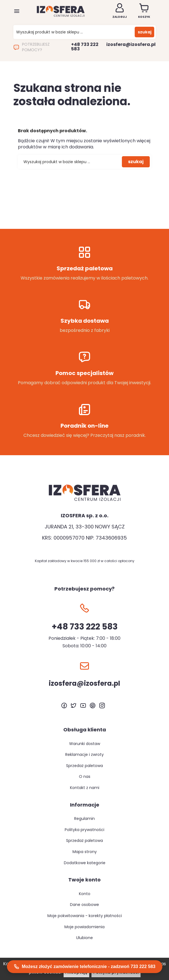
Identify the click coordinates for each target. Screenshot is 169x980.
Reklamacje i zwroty (84, 754)
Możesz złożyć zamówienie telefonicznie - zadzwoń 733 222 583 (85, 967)
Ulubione (84, 938)
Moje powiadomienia (84, 927)
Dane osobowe (84, 905)
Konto (85, 894)
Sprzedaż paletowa (84, 766)
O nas (85, 776)
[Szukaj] (75, 32)
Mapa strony (85, 852)
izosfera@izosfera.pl (131, 45)
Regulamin (84, 819)
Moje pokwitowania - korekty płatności (85, 916)
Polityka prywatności (84, 830)
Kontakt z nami (85, 788)
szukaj (145, 32)
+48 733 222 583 (85, 47)
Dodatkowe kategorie (85, 863)
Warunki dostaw (85, 744)
